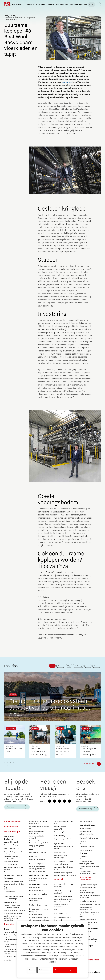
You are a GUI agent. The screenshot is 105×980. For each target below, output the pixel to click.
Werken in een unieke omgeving (15, 911)
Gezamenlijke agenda (11, 842)
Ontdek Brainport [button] (19, 5)
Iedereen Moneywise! (11, 862)
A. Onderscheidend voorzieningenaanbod (87, 863)
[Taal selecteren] (91, 5)
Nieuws (12, 16)
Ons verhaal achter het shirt (13, 872)
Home (6, 16)
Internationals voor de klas (63, 896)
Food (31, 850)
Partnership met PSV (13, 849)
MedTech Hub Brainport (37, 860)
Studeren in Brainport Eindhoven (15, 884)
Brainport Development (89, 928)
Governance (83, 856)
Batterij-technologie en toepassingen (12, 936)
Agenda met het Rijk (88, 901)
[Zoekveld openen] (98, 5)
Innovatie (9, 924)
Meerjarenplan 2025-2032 (88, 888)
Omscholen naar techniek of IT (14, 913)
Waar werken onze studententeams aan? (11, 893)
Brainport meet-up (60, 826)
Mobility (7, 960)
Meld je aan (11, 807)
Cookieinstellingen (93, 972)
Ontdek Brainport (13, 832)
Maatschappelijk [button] (62, 5)
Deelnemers (83, 841)
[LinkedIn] (59, 801)
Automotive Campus (36, 915)
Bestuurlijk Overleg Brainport (89, 912)
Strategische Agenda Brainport (90, 904)
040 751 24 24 (51, 797)
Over (31, 970)
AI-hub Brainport (35, 888)
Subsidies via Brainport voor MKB (64, 823)
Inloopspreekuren (85, 831)
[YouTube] (64, 801)
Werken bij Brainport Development (86, 933)
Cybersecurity (59, 844)
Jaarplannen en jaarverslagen (89, 942)
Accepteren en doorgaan (64, 970)
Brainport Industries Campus (39, 917)
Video (88, 666)
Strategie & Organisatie (85, 879)
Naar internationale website (89, 961)
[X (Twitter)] (69, 801)
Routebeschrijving (85, 809)
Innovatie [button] (30, 5)
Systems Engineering (38, 905)
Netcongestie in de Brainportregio (61, 857)
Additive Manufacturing (39, 875)
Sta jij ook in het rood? (11, 864)
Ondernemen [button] (40, 5)
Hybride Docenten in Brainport (63, 919)
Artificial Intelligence (38, 885)
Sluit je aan (83, 844)
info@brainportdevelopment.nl (58, 794)
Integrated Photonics (38, 894)
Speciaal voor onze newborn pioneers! (13, 868)
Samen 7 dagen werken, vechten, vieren (12, 858)
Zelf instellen (44, 970)
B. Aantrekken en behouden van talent (90, 868)
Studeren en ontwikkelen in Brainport (14, 877)
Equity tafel (58, 829)
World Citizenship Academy (63, 902)
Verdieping (78, 666)
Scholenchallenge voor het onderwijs (13, 853)
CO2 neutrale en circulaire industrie (13, 946)
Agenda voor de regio (88, 885)
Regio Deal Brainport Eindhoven (88, 852)
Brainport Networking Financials (65, 875)
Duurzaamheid (60, 853)
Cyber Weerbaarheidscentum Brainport (64, 848)
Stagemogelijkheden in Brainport (12, 888)
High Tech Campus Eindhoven (39, 920)
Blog (69, 666)
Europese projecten (88, 946)
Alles (52, 666)
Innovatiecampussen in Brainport (39, 910)
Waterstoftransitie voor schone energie (14, 941)
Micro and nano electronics (35, 900)
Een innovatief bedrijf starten (64, 867)
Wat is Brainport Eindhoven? (11, 838)
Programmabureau (86, 822)
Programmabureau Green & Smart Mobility (38, 823)
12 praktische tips (85, 829)
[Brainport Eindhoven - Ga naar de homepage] (7, 4)
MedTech (33, 857)
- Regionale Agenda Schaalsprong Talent (86, 908)
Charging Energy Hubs (36, 846)
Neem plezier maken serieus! (14, 881)
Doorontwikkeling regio (12, 845)
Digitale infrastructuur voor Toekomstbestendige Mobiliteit (39, 842)
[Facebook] (50, 801)
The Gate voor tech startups (63, 870)
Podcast (97, 666)
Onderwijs (59, 879)
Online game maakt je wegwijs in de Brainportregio (14, 898)
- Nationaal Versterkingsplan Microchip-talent (89, 924)
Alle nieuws (90, 764)
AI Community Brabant (37, 890)
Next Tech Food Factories (38, 853)
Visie (56, 910)
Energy (7, 929)
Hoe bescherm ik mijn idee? (63, 873)
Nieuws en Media (13, 822)
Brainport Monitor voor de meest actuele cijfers (90, 896)
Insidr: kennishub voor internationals (62, 906)
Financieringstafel (60, 832)
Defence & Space (36, 864)
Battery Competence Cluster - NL (39, 827)
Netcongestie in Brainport (13, 932)
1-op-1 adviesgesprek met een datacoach (64, 840)
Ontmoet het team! (10, 956)
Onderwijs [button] (50, 5)
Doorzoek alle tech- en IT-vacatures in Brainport (13, 907)
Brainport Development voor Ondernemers (64, 863)
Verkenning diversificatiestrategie (87, 892)
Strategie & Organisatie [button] (78, 5)
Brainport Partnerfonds (89, 838)
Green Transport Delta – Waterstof (37, 837)
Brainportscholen (61, 914)
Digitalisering (60, 836)
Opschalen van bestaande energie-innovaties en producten (13, 952)
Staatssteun (83, 859)
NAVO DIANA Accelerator (37, 872)
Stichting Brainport (86, 936)
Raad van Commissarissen (88, 939)
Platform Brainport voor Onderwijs (64, 886)
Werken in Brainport (12, 903)
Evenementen (11, 827)
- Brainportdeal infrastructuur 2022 (89, 916)
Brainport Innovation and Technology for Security (37, 868)
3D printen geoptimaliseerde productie (39, 880)
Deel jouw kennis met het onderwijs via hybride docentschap (12, 918)
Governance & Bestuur (87, 847)
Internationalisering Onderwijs (62, 892)
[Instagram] (55, 801)
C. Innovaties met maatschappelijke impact (88, 872)
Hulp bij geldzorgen (87, 825)
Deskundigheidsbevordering (64, 899)
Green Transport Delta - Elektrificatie (37, 832)
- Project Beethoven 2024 (88, 920)
